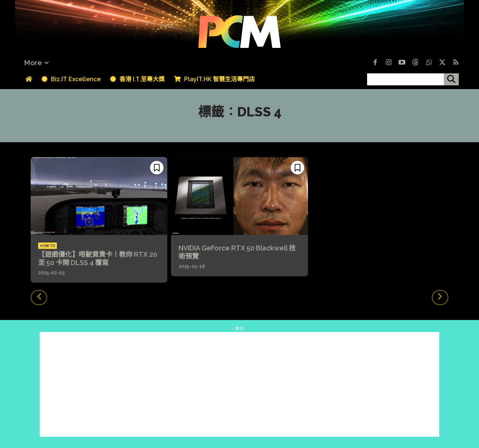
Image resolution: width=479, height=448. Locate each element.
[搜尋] (451, 79)
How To (48, 246)
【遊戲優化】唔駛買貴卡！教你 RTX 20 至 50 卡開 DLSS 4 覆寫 (98, 258)
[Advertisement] (239, 384)
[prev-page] (39, 298)
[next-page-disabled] (440, 298)
